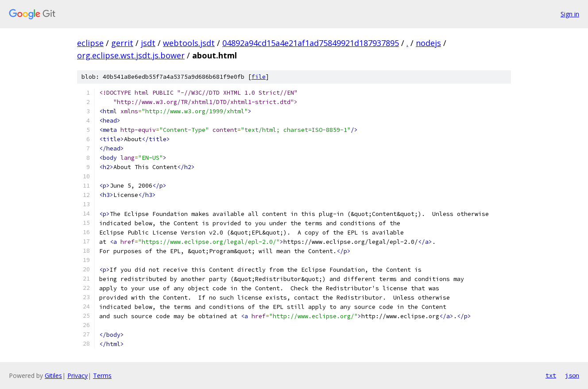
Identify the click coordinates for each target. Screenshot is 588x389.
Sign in (570, 14)
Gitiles (53, 376)
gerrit (122, 43)
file (259, 77)
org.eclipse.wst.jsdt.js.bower (131, 55)
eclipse (90, 43)
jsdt (148, 43)
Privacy (77, 376)
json (572, 375)
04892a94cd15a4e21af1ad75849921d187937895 (311, 43)
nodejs (428, 43)
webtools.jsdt (189, 43)
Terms (102, 376)
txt (551, 375)
